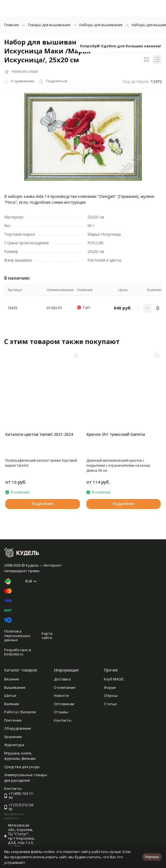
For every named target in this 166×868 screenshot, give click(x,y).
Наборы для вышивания (101, 25)
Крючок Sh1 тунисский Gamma (116, 434)
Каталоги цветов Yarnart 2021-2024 (39, 434)
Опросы (111, 695)
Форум (110, 687)
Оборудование (18, 728)
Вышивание (15, 687)
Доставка (62, 679)
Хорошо (152, 857)
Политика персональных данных (17, 635)
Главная (11, 25)
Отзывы (61, 712)
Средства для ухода (22, 767)
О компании (65, 687)
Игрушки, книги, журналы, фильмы (20, 756)
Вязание (12, 679)
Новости (61, 695)
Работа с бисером (20, 712)
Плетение (13, 720)
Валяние (12, 704)
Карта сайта (47, 636)
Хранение (13, 737)
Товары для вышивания (49, 25)
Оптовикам (64, 704)
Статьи (110, 704)
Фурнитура (14, 745)
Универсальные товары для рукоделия (26, 778)
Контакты (63, 720)
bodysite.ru (14, 654)
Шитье (10, 695)
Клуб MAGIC (114, 679)
